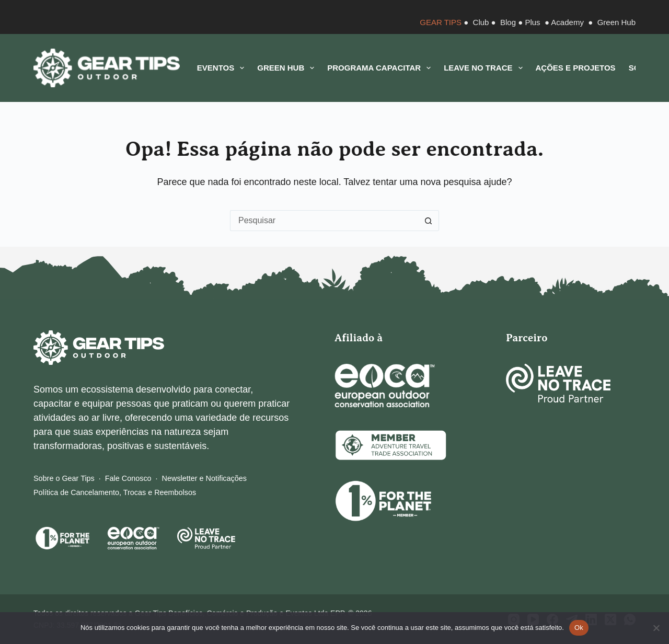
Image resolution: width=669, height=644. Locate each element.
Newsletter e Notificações (204, 478)
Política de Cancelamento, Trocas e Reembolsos (115, 492)
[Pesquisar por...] (324, 221)
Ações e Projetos (576, 68)
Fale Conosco (128, 478)
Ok (579, 628)
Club (481, 22)
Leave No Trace (485, 68)
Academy (567, 22)
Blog (508, 22)
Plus (532, 22)
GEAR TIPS (441, 22)
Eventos (223, 68)
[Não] (656, 628)
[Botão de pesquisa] (429, 221)
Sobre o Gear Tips (64, 478)
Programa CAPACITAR (381, 68)
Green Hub (616, 22)
